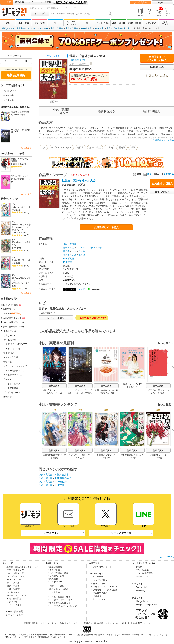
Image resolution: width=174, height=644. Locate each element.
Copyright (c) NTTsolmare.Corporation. (87, 642)
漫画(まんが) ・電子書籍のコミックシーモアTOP (25, 28)
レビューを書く (56, 318)
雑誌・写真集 (135, 23)
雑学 (133, 147)
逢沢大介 (25, 283)
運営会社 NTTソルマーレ (141, 623)
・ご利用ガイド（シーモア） (104, 587)
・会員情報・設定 (56, 576)
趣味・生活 (95, 147)
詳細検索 (8, 379)
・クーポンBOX (55, 582)
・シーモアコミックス (144, 576)
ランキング (11, 313)
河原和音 (16, 263)
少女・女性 (39, 23)
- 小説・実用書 (13, 589)
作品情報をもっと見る (163, 140)
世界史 (110, 147)
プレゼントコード (12, 393)
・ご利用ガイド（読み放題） (104, 590)
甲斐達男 (102, 393)
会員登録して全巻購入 (106, 227)
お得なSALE (9, 336)
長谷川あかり (132, 387)
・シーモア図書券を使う (59, 597)
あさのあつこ (52, 393)
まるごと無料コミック (13, 318)
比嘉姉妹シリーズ (158, 455)
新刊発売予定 (9, 309)
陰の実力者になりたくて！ (21, 279)
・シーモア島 (97, 577)
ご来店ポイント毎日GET (15, 344)
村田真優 (16, 210)
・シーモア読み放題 (13, 612)
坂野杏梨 (16, 283)
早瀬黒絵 (54, 458)
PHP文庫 (99, 28)
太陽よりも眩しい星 (21, 260)
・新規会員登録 (55, 567)
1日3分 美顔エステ (20, 176)
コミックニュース (12, 384)
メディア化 (150, 23)
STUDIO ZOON (19, 233)
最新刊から (169, 174)
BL (55, 23)
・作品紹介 (139, 567)
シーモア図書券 (11, 388)
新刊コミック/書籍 (11, 304)
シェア (82, 289)
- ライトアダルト (14, 605)
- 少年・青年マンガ (15, 570)
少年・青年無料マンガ (13, 327)
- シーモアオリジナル (16, 595)
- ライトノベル (13, 583)
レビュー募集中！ (79, 64)
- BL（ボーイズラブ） (16, 576)
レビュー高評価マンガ (14, 371)
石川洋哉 (111, 393)
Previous (41, 368)
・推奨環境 (96, 596)
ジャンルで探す (40, 14)
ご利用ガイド (10, 91)
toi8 (60, 393)
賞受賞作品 (9, 353)
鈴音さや (106, 458)
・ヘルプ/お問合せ (99, 580)
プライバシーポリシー (49, 623)
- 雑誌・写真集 (13, 586)
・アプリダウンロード (101, 567)
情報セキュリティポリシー (70, 623)
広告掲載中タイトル (13, 375)
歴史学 (122, 147)
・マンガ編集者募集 (143, 573)
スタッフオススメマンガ (15, 366)
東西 (14, 286)
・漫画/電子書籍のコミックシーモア (21, 567)
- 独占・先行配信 (14, 599)
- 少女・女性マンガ (15, 573)
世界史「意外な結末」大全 (119, 28)
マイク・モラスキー (158, 393)
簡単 (147, 174)
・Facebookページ (143, 587)
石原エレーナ (21, 181)
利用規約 (36, 623)
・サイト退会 (54, 592)
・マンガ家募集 (141, 570)
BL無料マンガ (9, 331)
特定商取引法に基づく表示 (92, 623)
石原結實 (15, 179)
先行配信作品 (10, 340)
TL (87, 23)
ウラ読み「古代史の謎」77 (21, 131)
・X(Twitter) (139, 590)
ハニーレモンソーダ (21, 207)
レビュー (33, 2)
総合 (8, 23)
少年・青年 (24, 23)
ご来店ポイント (53, 533)
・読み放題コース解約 (58, 589)
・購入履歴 (53, 579)
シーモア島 (46, 2)
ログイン (162, 2)
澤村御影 (132, 458)
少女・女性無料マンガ (13, 322)
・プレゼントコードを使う (60, 600)
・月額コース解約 (56, 586)
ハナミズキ (80, 458)
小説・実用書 (119, 23)
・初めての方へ (98, 583)
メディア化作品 (11, 357)
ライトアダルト (166, 23)
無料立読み (54, 386)
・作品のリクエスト (100, 593)
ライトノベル (103, 23)
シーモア (7, 2)
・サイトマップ (98, 599)
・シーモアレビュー (13, 615)
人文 (43, 147)
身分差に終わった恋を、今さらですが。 (21, 226)
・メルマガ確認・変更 (58, 573)
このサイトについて (112, 623)
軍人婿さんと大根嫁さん (21, 244)
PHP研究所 (86, 28)
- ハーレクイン (13, 592)
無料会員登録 (141, 2)
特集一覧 (8, 362)
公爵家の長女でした (106, 455)
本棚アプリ (9, 397)
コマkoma (16, 248)
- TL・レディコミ (14, 580)
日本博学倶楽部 (18, 164)
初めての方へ (10, 95)
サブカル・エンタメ (61, 147)
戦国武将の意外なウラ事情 (21, 160)
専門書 (80, 147)
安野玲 (90, 393)
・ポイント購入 (55, 570)
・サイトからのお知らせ (59, 603)
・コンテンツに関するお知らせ (62, 606)
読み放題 (20, 2)
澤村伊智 (158, 458)
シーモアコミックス (71, 23)
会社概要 (27, 623)
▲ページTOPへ (167, 557)
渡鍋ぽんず (17, 230)
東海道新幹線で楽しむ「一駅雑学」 (21, 113)
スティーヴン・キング (77, 393)
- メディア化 (12, 602)
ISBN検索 (126, 623)
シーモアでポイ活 (12, 349)
